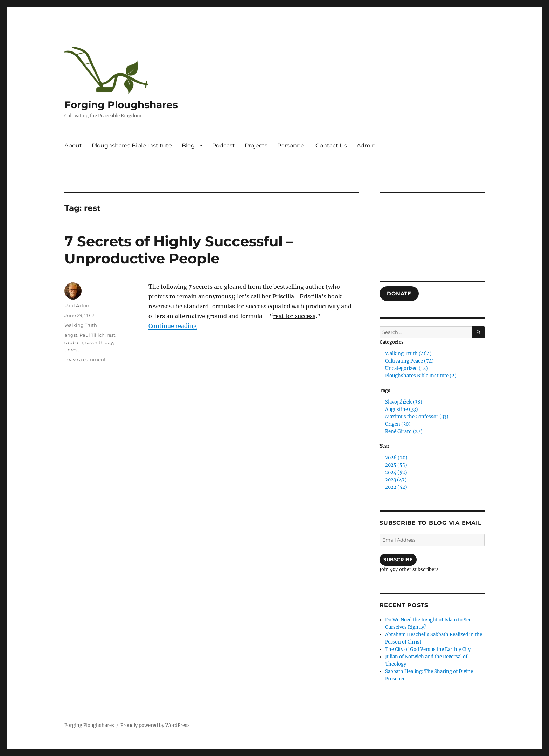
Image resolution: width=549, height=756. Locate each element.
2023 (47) (396, 480)
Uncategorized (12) (406, 368)
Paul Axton (77, 305)
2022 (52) (396, 487)
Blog (188, 146)
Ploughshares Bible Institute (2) (421, 376)
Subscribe (398, 559)
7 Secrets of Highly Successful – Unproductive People (179, 250)
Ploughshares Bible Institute (132, 146)
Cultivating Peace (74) (409, 361)
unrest (72, 350)
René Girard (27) (404, 431)
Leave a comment (85, 359)
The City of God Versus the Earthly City (428, 649)
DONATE (399, 294)
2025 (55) (396, 465)
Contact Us (331, 146)
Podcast (224, 146)
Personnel (291, 146)
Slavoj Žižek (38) (404, 402)
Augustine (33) (402, 409)
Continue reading (173, 326)
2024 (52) (396, 472)
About (73, 146)
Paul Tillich (92, 335)
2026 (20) (396, 458)
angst (71, 335)
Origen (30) (398, 424)
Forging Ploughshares (121, 105)
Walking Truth (81, 325)
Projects (256, 146)
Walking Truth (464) (408, 354)
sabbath (74, 342)
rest (111, 335)
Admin (366, 146)
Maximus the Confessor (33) (417, 417)
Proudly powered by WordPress (155, 725)
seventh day (99, 342)
